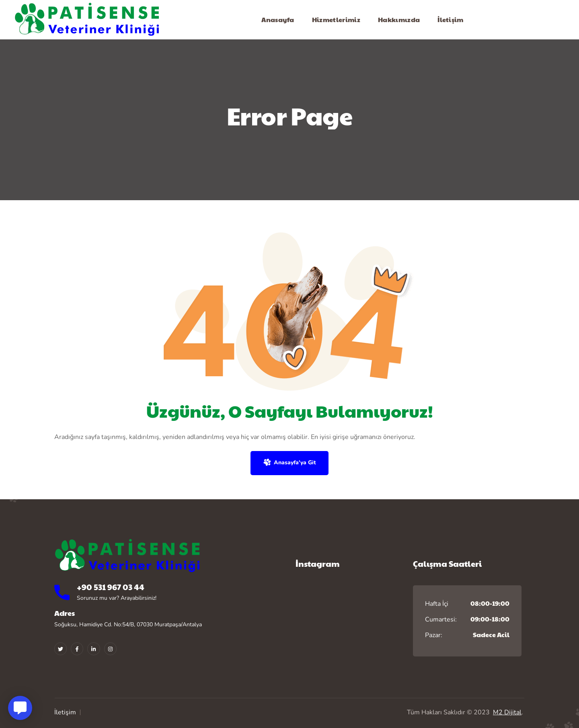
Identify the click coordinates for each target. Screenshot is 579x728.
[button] (289, 463)
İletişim (65, 712)
